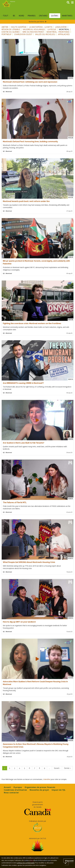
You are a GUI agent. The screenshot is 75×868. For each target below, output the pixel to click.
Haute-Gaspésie (19, 27)
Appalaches (64, 34)
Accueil (7, 787)
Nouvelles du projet (39, 790)
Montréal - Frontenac (58, 32)
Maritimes (67, 16)
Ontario (43, 16)
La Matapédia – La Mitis (41, 27)
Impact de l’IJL (59, 790)
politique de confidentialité (26, 863)
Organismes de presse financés (40, 787)
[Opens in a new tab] (37, 812)
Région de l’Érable (11, 29)
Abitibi (5, 27)
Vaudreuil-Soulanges (34, 29)
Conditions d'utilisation (15, 790)
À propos (18, 787)
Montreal (64, 29)
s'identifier (47, 779)
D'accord (69, 862)
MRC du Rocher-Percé (33, 32)
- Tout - (6, 16)
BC (14, 16)
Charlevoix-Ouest (23, 34)
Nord (21, 16)
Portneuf (6, 34)
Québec (55, 16)
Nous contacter (11, 793)
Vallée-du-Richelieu (45, 34)
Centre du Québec (11, 32)
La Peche (52, 29)
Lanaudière (61, 27)
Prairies (32, 16)
